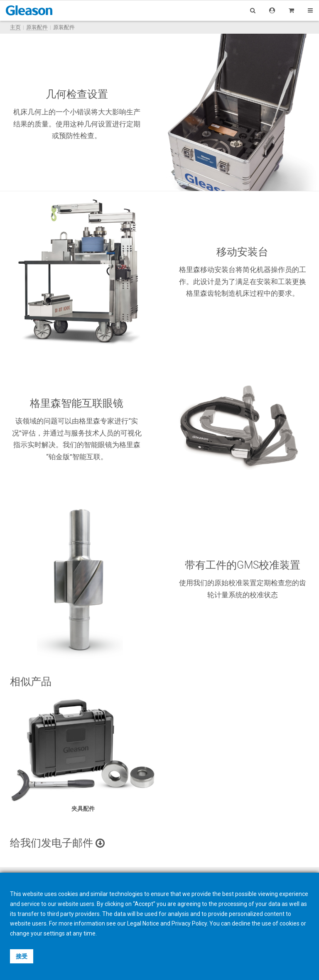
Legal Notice (143, 923)
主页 (15, 27)
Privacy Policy (189, 923)
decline (241, 923)
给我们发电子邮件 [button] (57, 843)
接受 (22, 956)
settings (54, 933)
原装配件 (37, 27)
